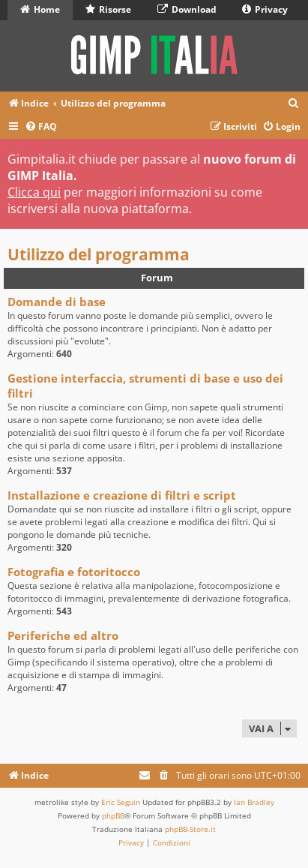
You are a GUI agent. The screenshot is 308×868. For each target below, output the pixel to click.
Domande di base (57, 302)
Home (40, 9)
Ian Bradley (254, 802)
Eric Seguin (121, 802)
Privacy (265, 9)
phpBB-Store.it (190, 829)
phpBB (113, 815)
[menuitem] (294, 104)
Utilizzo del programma (99, 254)
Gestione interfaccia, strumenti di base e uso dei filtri (145, 386)
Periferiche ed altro (63, 635)
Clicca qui (34, 192)
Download (187, 9)
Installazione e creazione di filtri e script (122, 495)
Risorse (108, 9)
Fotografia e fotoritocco (74, 572)
